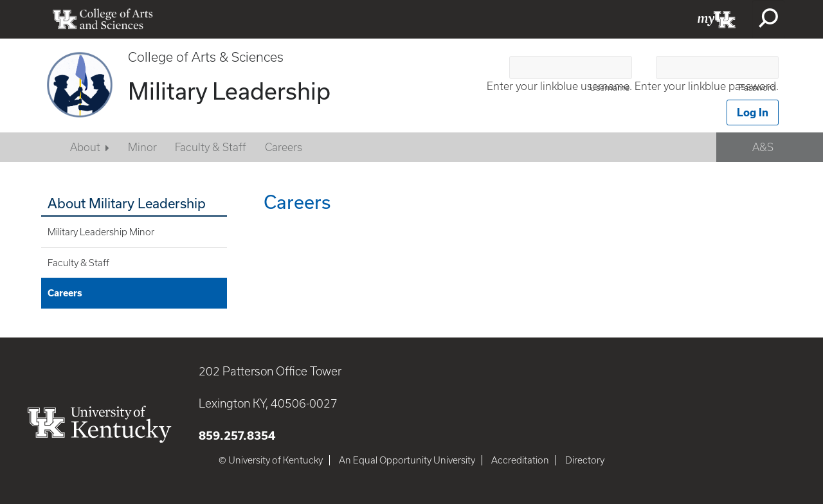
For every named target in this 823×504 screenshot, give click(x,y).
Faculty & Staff (211, 147)
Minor (142, 147)
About (85, 147)
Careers (284, 147)
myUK (717, 19)
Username (610, 88)
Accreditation (520, 460)
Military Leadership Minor (101, 232)
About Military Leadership (127, 203)
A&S (763, 147)
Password (757, 88)
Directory (585, 460)
